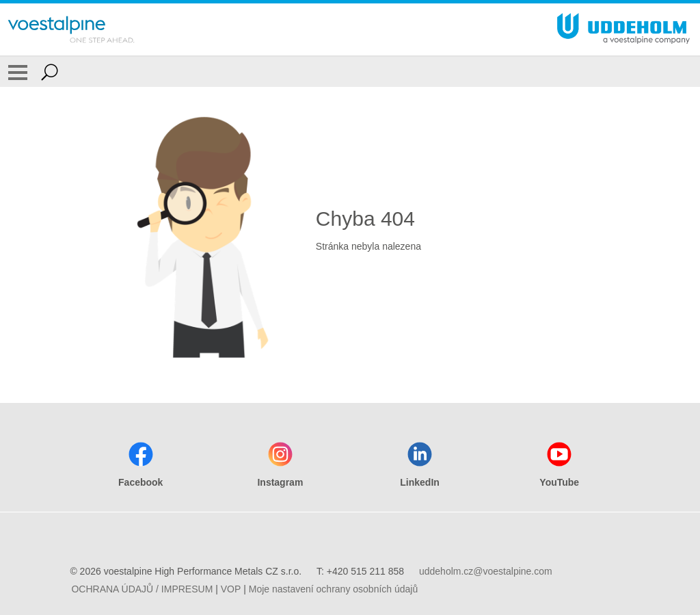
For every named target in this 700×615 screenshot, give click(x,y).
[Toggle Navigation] (18, 72)
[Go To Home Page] (71, 29)
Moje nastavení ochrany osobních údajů (334, 589)
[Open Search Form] (50, 72)
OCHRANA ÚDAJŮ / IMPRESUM (142, 589)
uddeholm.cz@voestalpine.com (486, 571)
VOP (231, 589)
